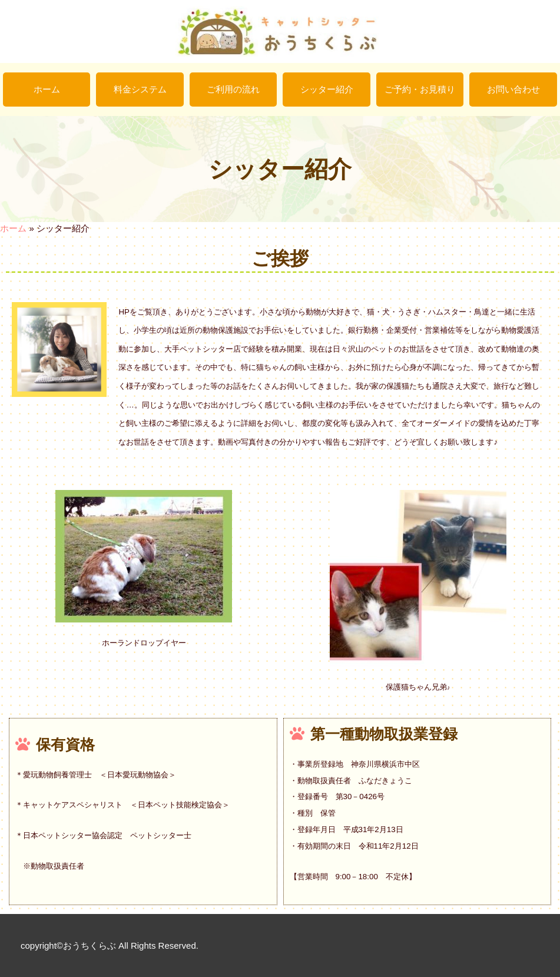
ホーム (47, 89)
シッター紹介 (327, 89)
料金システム (140, 89)
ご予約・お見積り (420, 89)
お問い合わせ (513, 89)
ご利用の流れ (233, 89)
